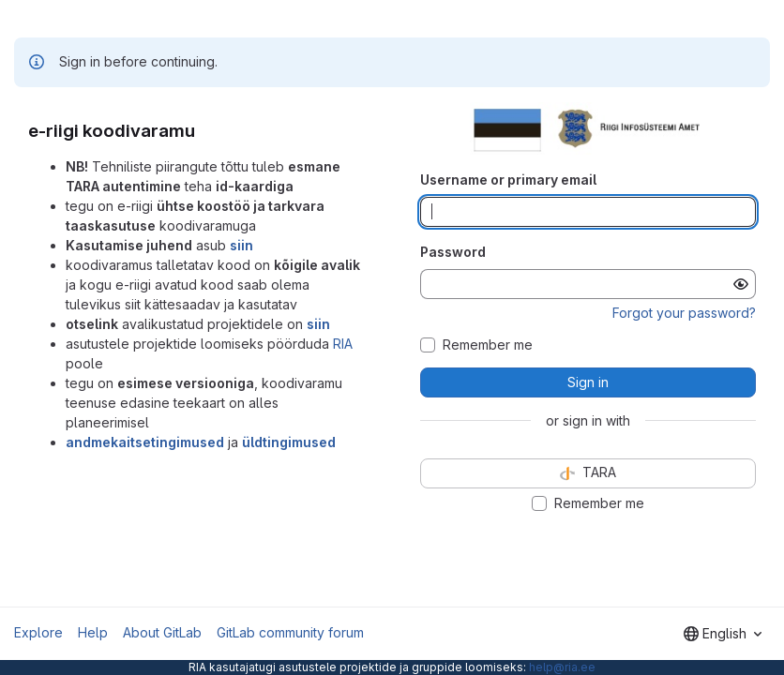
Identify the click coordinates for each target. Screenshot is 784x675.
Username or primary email (508, 180)
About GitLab (162, 632)
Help (93, 632)
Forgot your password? (684, 313)
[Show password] (741, 284)
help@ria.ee (562, 667)
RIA (343, 344)
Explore (38, 632)
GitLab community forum (290, 632)
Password (453, 252)
